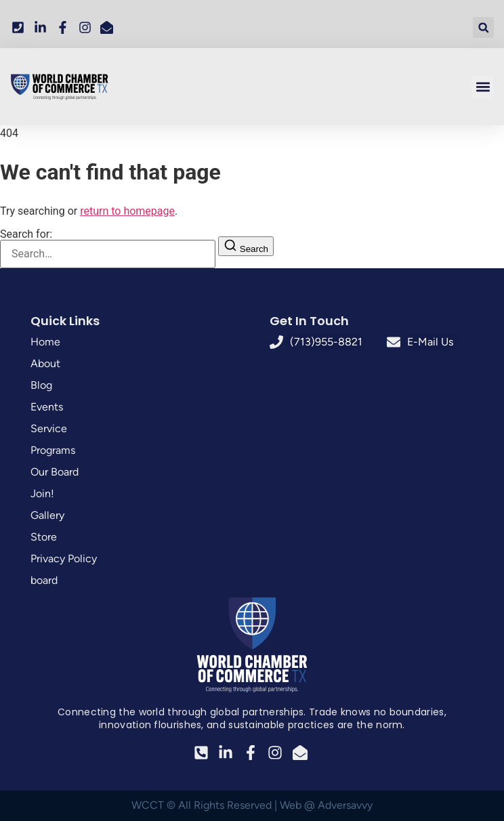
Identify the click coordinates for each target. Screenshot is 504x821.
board (44, 580)
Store (44, 537)
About (45, 363)
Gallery (47, 515)
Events (47, 407)
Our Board (55, 472)
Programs (53, 450)
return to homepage (127, 211)
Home (45, 342)
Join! (42, 493)
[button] (483, 27)
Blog (41, 385)
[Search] (246, 246)
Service (49, 428)
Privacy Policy (64, 559)
